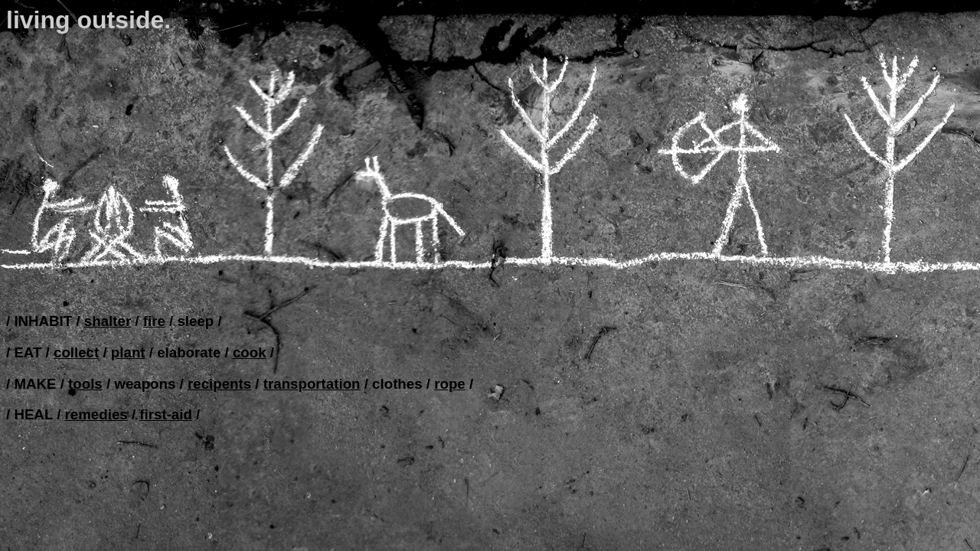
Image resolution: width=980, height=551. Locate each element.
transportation (312, 384)
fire (154, 321)
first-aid (166, 414)
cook (250, 352)
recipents (219, 384)
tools (85, 384)
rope (450, 384)
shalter (108, 321)
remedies (96, 414)
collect (76, 352)
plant (128, 352)
